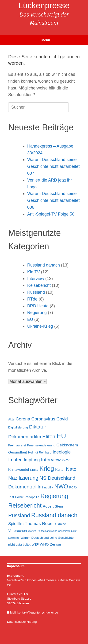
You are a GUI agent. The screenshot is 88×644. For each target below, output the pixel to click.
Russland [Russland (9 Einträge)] (19, 515)
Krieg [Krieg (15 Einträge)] (47, 469)
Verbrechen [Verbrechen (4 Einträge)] (18, 531)
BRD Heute (38, 306)
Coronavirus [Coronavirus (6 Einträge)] (43, 419)
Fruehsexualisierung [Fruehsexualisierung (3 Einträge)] (41, 445)
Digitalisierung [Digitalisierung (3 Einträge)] (18, 427)
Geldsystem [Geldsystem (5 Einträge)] (67, 445)
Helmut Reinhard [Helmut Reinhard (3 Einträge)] (40, 452)
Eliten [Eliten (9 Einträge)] (49, 437)
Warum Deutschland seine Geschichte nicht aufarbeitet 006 (53, 200)
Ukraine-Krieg (40, 326)
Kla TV (34, 272)
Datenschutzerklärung (22, 622)
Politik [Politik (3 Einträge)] (19, 497)
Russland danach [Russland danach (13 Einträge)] (54, 515)
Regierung (37, 313)
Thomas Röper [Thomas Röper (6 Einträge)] (40, 523)
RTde (32, 299)
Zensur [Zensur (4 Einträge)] (56, 544)
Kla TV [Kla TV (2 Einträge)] (66, 460)
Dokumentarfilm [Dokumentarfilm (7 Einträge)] (25, 437)
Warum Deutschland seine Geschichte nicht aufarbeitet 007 (53, 166)
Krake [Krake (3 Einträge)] (34, 470)
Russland (36, 292)
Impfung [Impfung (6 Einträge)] (32, 460)
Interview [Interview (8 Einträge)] (51, 460)
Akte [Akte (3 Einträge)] (11, 419)
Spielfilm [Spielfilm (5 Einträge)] (16, 524)
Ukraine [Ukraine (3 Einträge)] (61, 524)
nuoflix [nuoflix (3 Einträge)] (49, 487)
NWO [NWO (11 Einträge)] (61, 486)
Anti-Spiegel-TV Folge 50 (51, 214)
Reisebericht (39, 285)
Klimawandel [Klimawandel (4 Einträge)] (19, 469)
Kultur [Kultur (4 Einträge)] (60, 469)
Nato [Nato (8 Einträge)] (71, 469)
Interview (36, 279)
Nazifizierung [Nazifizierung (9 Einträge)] (23, 478)
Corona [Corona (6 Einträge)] (23, 419)
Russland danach (44, 265)
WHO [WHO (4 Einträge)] (44, 544)
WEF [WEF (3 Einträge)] (35, 544)
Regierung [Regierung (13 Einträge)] (54, 496)
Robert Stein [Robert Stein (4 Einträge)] (53, 506)
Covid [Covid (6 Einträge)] (62, 419)
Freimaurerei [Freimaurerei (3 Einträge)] (17, 445)
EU (30, 319)
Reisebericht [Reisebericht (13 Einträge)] (25, 505)
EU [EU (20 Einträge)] (61, 436)
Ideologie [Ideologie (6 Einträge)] (62, 452)
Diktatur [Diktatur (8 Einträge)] (38, 427)
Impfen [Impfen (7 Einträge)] (15, 460)
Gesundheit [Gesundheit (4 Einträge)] (18, 452)
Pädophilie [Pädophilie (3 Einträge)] (32, 497)
